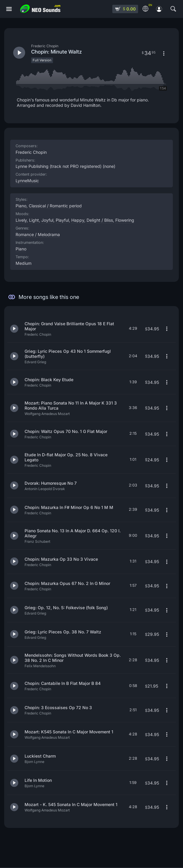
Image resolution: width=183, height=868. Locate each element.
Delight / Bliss (100, 220)
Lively (21, 220)
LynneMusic (27, 181)
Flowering (125, 220)
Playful (62, 220)
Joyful (47, 220)
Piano (21, 249)
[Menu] (9, 9)
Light (34, 220)
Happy (78, 220)
